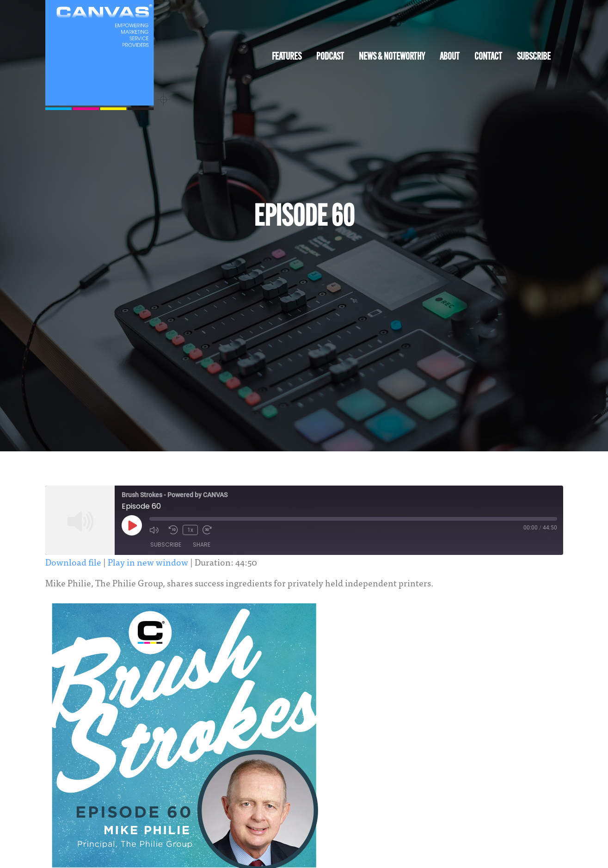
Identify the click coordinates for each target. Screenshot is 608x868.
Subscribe (534, 57)
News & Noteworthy (392, 57)
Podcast (330, 57)
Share (202, 545)
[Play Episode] (132, 525)
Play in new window (148, 562)
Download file (73, 562)
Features (287, 57)
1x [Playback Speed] (190, 530)
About (450, 57)
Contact (488, 57)
